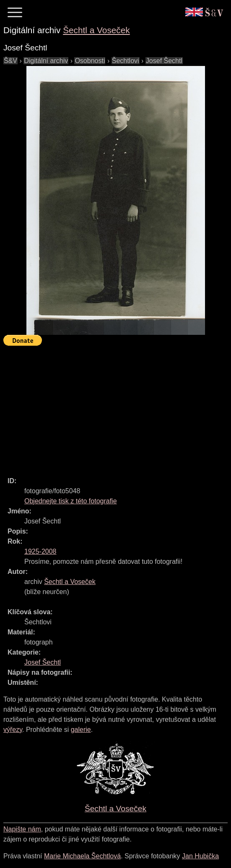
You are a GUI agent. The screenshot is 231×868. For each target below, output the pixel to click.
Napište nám (22, 829)
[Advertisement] (117, 408)
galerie (81, 730)
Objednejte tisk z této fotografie (71, 501)
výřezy (13, 730)
